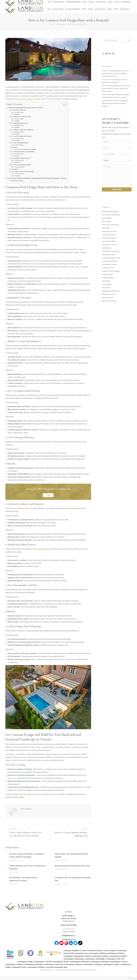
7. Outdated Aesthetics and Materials (23, 152)
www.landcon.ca (69, 939)
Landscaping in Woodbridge (95, 959)
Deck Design (106, 221)
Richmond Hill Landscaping (73, 953)
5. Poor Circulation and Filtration (21, 136)
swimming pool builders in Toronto (28, 99)
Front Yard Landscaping (110, 225)
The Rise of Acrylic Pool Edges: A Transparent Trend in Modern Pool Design (27, 855)
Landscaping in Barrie (60, 962)
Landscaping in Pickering (92, 964)
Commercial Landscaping (111, 215)
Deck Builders (107, 218)
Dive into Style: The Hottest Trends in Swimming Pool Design (23, 879)
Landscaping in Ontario (82, 956)
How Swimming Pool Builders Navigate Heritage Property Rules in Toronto (116, 96)
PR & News (106, 288)
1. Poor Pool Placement (19, 110)
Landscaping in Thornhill (43, 962)
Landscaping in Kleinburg (99, 962)
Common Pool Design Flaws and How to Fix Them (25, 108)
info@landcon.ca (108, 2)
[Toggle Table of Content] (64, 105)
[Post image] (6, 854)
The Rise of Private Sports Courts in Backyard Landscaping (115, 81)
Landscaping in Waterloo (36, 967)
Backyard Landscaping (110, 211)
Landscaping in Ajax (19, 967)
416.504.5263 (118, 2)
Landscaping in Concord (118, 962)
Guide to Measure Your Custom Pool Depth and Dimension (27, 867)
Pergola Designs (108, 278)
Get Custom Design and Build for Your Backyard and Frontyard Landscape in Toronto (37, 178)
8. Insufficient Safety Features (21, 158)
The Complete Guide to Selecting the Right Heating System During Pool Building (115, 103)
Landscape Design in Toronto (98, 950)
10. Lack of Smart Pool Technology (23, 171)
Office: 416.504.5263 (68, 925)
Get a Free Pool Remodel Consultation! (25, 149)
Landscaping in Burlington (34, 964)
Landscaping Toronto (109, 264)
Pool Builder (106, 281)
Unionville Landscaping (54, 967)
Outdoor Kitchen (108, 268)
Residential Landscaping (111, 291)
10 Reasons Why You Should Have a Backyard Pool (73, 879)
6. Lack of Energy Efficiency (20, 143)
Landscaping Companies (111, 251)
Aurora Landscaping (91, 953)
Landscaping (106, 248)
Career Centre (96, 2)
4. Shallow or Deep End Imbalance (22, 130)
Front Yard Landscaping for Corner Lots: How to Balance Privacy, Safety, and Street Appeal (116, 88)
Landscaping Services (110, 261)
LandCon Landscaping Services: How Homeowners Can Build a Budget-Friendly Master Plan (115, 73)
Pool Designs (107, 284)
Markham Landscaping (108, 953)
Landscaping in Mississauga (73, 959)
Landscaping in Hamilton (14, 964)
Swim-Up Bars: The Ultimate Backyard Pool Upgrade (71, 855)
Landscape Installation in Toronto (75, 950)
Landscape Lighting (109, 241)
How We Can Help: (17, 181)
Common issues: (19, 112)
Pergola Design (107, 274)
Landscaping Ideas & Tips (111, 258)
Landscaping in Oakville (118, 956)
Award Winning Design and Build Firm (78, 2)
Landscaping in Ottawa (100, 956)
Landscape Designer (109, 238)
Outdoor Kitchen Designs (111, 271)
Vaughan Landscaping (118, 950)
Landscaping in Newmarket (79, 962)
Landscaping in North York (53, 964)
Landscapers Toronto (109, 245)
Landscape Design (109, 235)
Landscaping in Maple (25, 962)
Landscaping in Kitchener (73, 964)
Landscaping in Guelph (111, 964)
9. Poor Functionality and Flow (22, 165)
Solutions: (17, 114)
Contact (48, 495)
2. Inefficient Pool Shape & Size (21, 117)
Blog (66, 967)
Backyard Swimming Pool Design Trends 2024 (72, 866)
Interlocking (106, 228)
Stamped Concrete (109, 294)
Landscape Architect (109, 231)
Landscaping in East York (115, 959)
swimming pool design (42, 549)
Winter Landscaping (109, 301)
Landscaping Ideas (109, 254)
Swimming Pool (107, 298)
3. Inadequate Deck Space (20, 123)
